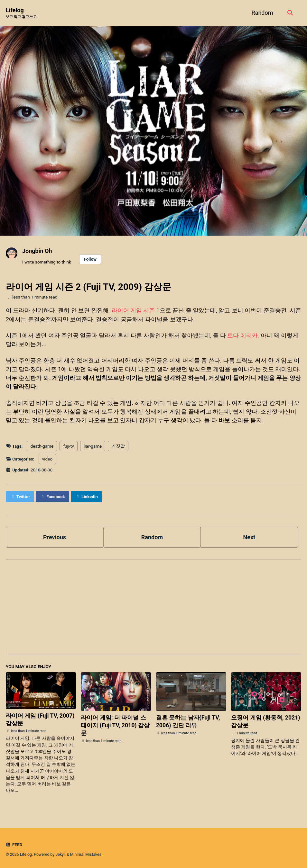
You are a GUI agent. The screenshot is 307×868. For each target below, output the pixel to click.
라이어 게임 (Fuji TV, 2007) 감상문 (41, 718)
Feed (14, 844)
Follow (90, 259)
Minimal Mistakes (86, 854)
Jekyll (60, 854)
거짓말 (118, 445)
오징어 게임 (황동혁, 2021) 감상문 (266, 720)
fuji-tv (69, 445)
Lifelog (21, 13)
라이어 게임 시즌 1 (136, 310)
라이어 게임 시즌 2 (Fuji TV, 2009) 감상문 (88, 287)
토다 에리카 (242, 335)
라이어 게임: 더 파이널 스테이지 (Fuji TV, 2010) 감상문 (116, 724)
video (48, 458)
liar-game (93, 445)
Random (262, 13)
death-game (42, 445)
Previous (55, 536)
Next (249, 536)
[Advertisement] (153, 609)
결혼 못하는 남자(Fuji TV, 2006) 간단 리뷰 (188, 720)
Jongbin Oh (37, 251)
